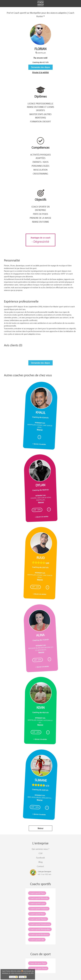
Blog (40, 862)
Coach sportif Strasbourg (40, 924)
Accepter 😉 (13, 977)
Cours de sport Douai (38, 968)
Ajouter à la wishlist (40, 72)
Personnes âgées (40, 166)
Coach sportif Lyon (37, 903)
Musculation (40, 170)
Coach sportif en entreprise (40, 208)
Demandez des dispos (40, 67)
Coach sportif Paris (37, 893)
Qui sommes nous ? (40, 849)
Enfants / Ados (40, 162)
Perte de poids (40, 214)
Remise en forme (40, 222)
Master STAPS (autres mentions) (40, 116)
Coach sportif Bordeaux (39, 934)
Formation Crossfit (40, 121)
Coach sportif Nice (37, 914)
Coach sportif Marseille (39, 898)
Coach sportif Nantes (38, 919)
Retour (40, 828)
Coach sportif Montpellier (40, 929)
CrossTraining (40, 174)
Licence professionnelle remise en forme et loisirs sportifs (40, 107)
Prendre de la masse (40, 218)
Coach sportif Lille (37, 940)
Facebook (40, 858)
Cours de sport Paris (38, 963)
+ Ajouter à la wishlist (39, 444)
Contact (40, 866)
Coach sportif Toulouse (39, 909)
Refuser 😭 (23, 977)
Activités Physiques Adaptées (40, 156)
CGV (40, 853)
